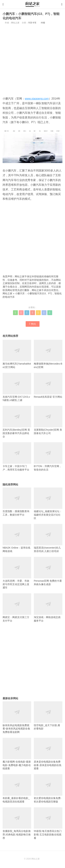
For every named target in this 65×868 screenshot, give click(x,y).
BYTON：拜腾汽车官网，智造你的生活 (48, 457)
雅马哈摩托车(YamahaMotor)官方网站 (17, 354)
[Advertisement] (32, 60)
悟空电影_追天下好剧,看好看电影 (48, 716)
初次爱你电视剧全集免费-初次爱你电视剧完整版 (48, 788)
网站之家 (7, 293)
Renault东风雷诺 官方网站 (48, 386)
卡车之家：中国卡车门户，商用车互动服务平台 (17, 457)
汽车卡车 (32, 23)
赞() (32, 324)
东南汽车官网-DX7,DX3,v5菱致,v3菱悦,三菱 (17, 387)
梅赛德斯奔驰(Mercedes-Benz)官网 (48, 354)
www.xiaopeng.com (37, 99)
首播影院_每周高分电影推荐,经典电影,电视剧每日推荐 (17, 823)
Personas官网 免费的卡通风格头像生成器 (48, 571)
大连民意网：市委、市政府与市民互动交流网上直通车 (17, 573)
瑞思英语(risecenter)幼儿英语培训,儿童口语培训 (48, 538)
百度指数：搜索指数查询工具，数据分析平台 (17, 502)
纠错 (43, 23)
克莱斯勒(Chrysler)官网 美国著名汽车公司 (48, 420)
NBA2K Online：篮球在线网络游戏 (17, 538)
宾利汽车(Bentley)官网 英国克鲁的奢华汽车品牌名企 (17, 422)
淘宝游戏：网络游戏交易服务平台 (48, 608)
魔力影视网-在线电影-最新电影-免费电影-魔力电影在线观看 (17, 754)
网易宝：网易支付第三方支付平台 (17, 608)
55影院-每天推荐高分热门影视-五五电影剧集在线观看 (48, 823)
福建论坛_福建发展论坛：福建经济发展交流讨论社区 (48, 504)
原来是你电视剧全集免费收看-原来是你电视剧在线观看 (48, 754)
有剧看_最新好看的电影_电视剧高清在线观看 (17, 788)
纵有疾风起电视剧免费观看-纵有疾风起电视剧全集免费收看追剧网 (17, 717)
